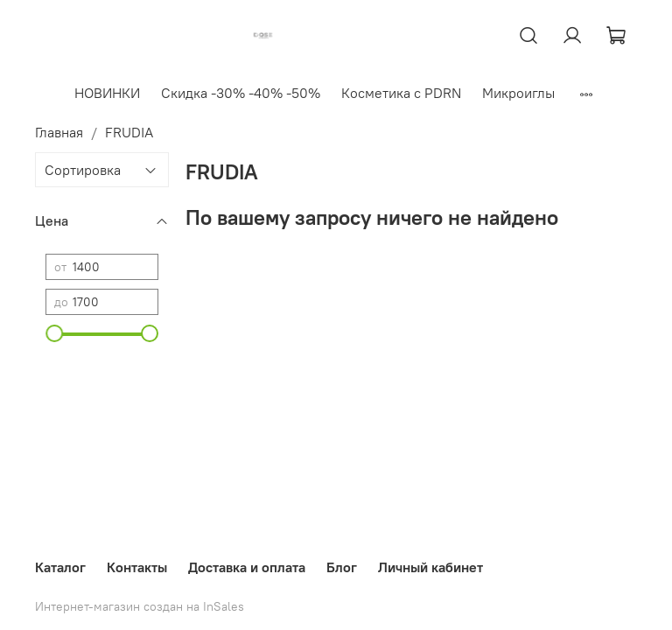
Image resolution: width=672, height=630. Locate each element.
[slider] (54, 333)
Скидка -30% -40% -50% (241, 93)
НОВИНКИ (107, 93)
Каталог (60, 567)
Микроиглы (518, 93)
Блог (342, 567)
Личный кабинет (430, 567)
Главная (59, 132)
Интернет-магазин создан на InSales (140, 606)
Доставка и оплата (247, 567)
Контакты (137, 567)
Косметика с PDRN (401, 93)
